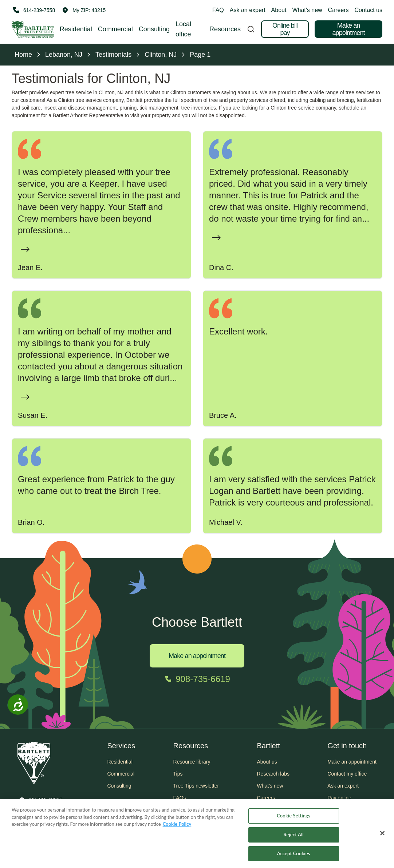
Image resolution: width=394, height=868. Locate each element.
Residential (76, 29)
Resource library (192, 762)
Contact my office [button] (347, 774)
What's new (307, 10)
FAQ (218, 10)
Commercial (115, 29)
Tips (178, 774)
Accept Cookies (294, 856)
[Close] (382, 836)
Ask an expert (248, 10)
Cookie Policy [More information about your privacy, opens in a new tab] (177, 827)
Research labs (273, 774)
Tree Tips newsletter (196, 786)
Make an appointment (348, 29)
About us (267, 762)
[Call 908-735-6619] (197, 679)
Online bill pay (285, 29)
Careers (338, 10)
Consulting (154, 29)
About (279, 10)
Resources (225, 29)
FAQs (180, 798)
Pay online (339, 798)
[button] (84, 10)
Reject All (294, 837)
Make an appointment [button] (352, 762)
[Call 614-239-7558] (33, 10)
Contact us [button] (369, 10)
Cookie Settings (293, 819)
